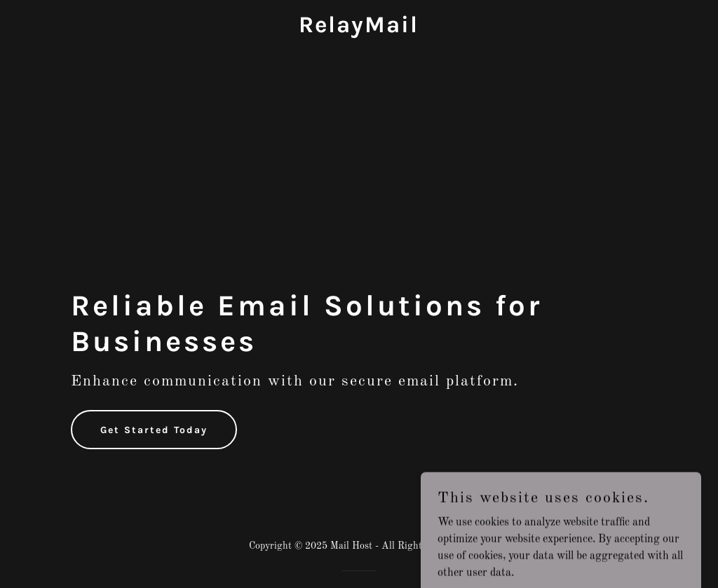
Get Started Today (154, 430)
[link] (359, 29)
